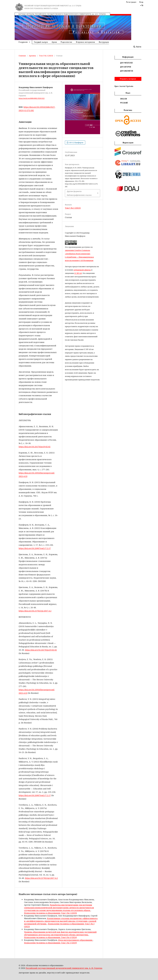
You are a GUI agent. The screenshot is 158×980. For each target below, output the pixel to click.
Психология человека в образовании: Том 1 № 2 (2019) (50, 913)
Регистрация (131, 2)
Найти (137, 47)
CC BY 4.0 (78, 273)
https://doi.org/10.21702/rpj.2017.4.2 (35, 611)
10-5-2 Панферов (76, 143)
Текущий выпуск (41, 42)
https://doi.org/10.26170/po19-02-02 (35, 447)
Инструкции (104, 42)
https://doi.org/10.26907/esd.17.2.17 (35, 548)
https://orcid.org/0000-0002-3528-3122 (32, 98)
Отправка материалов (86, 42)
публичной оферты (82, 270)
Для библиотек (127, 71)
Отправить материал (128, 79)
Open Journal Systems (124, 86)
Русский (124, 103)
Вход (141, 2)
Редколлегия (66, 42)
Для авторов (126, 67)
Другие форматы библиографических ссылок (79, 193)
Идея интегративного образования (75, 940)
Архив (54, 42)
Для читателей (126, 63)
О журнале (24, 42)
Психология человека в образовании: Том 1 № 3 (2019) (50, 943)
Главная (22, 56)
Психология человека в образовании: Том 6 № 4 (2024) (50, 937)
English (124, 99)
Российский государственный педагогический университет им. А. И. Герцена (64, 968)
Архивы (32, 56)
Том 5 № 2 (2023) (46, 56)
